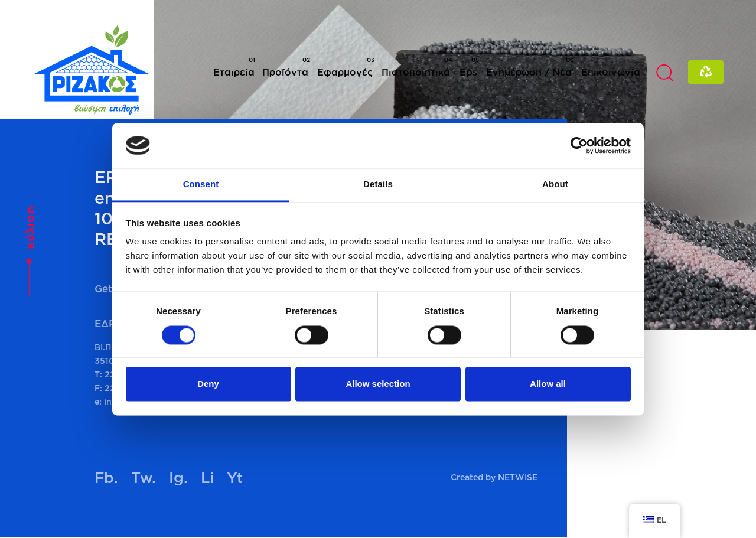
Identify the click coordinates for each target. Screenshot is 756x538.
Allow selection (378, 384)
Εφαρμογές (346, 67)
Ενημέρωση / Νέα (530, 67)
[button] (664, 72)
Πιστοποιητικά (417, 67)
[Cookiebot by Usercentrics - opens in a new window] (579, 145)
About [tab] (555, 185)
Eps (469, 67)
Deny (208, 384)
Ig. (178, 477)
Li (207, 477)
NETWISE (518, 477)
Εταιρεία (234, 67)
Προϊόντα (286, 67)
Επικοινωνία (611, 72)
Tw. (144, 477)
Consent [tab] (201, 185)
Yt (235, 477)
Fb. (106, 477)
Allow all (548, 384)
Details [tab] (378, 185)
